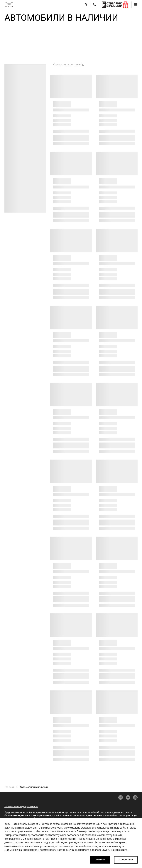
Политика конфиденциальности (21, 807)
